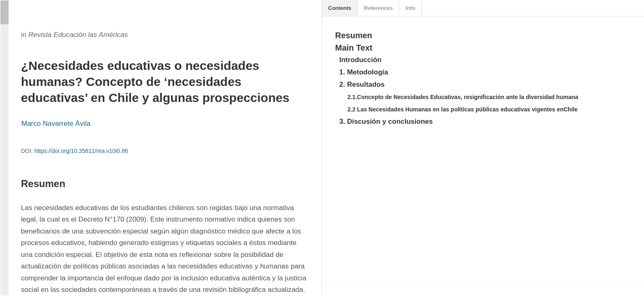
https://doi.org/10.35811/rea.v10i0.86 (81, 151)
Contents (340, 8)
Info (410, 8)
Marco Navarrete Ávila (56, 124)
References (378, 8)
